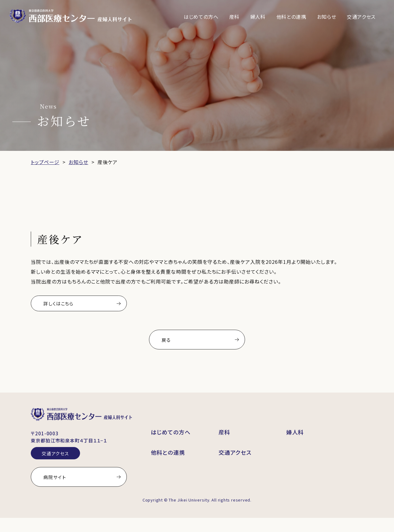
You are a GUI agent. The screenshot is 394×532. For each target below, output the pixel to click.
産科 (234, 17)
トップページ (45, 162)
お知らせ (327, 17)
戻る (172, 344)
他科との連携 (291, 17)
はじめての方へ (201, 17)
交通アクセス (361, 17)
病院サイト (56, 488)
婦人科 (258, 17)
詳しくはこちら (61, 304)
